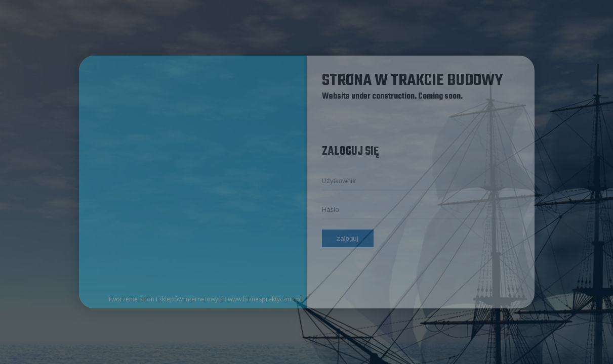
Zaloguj (348, 238)
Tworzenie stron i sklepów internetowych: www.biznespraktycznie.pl (205, 299)
